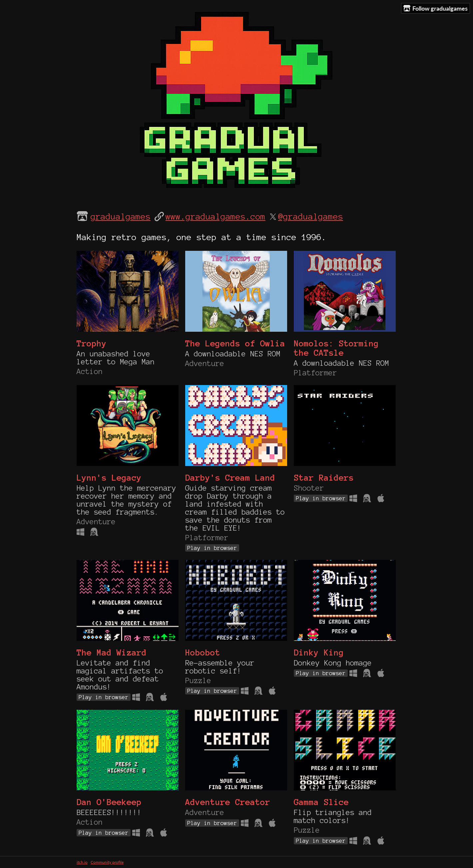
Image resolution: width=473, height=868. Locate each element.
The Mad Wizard (112, 652)
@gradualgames (311, 217)
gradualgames (121, 217)
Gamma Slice (321, 802)
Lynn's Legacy (109, 478)
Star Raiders (324, 478)
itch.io (82, 862)
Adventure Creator (228, 802)
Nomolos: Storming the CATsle (336, 348)
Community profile (107, 862)
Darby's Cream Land (230, 478)
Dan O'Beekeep (109, 802)
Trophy (92, 343)
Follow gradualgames (436, 8)
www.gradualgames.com (216, 217)
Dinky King (319, 652)
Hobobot (203, 652)
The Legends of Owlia (235, 343)
